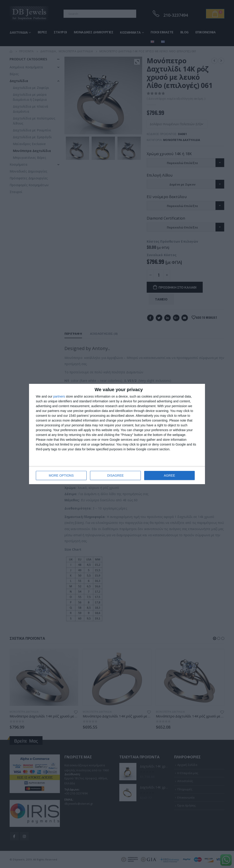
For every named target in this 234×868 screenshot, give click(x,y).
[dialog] (117, 434)
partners (59, 396)
